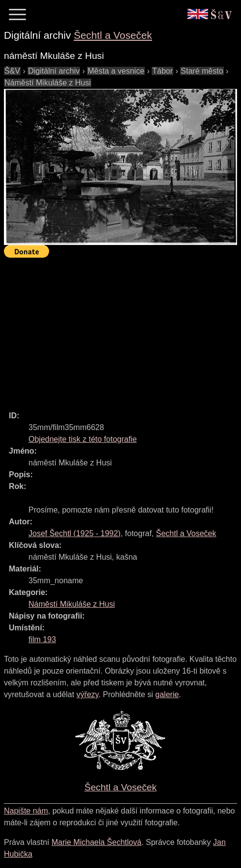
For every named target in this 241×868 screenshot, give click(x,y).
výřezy (88, 694)
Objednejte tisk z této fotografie (83, 439)
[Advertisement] (122, 330)
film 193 (42, 639)
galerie (167, 694)
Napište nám (26, 811)
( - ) (75, 533)
